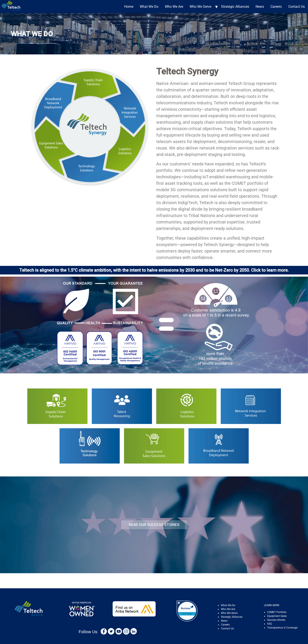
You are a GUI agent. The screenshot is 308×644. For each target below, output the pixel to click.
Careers (276, 7)
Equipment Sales (277, 616)
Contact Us (297, 7)
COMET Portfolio (277, 612)
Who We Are (174, 7)
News (260, 7)
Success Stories (276, 620)
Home (129, 7)
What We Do (149, 7)
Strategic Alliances (235, 7)
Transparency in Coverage (282, 628)
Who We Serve (200, 7)
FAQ (270, 624)
